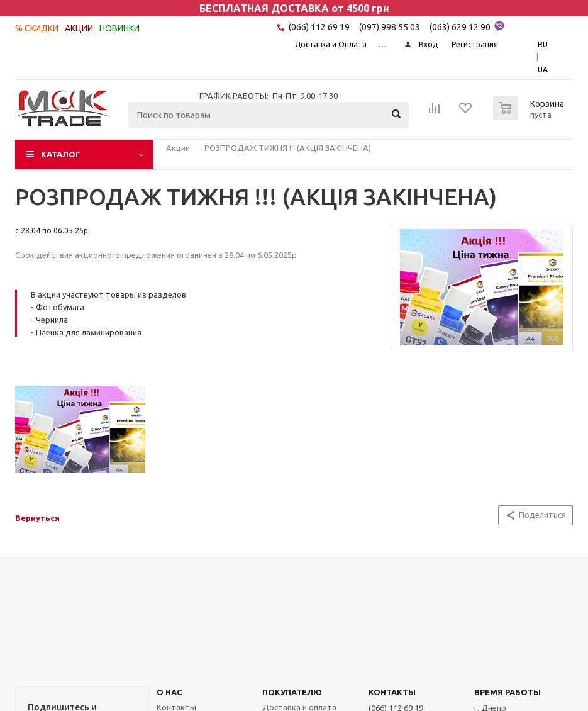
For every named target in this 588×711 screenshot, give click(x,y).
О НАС (169, 692)
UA (543, 70)
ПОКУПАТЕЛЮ (292, 692)
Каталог (61, 154)
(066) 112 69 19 (319, 27)
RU (543, 44)
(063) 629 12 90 (467, 26)
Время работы (508, 692)
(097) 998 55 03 (390, 27)
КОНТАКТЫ (392, 692)
